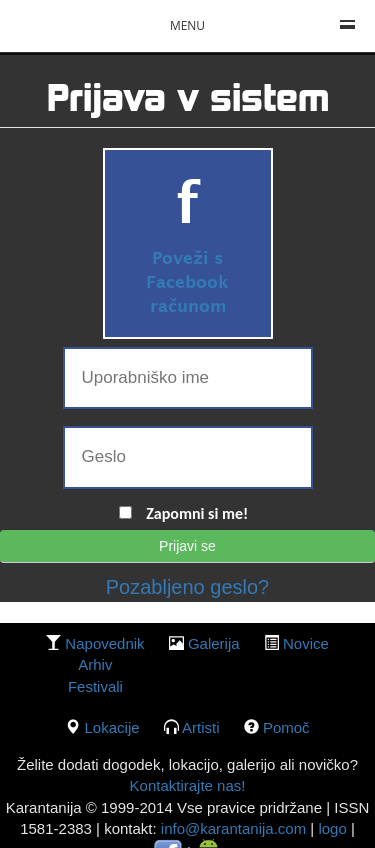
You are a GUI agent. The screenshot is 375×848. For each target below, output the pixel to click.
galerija (214, 643)
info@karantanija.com (233, 828)
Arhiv (95, 664)
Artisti (201, 727)
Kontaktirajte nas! (188, 785)
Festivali (95, 686)
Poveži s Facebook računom (187, 283)
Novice (306, 643)
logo (332, 828)
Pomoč (286, 727)
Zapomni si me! (197, 513)
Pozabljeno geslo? (187, 587)
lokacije (112, 727)
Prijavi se (187, 546)
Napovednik (104, 643)
